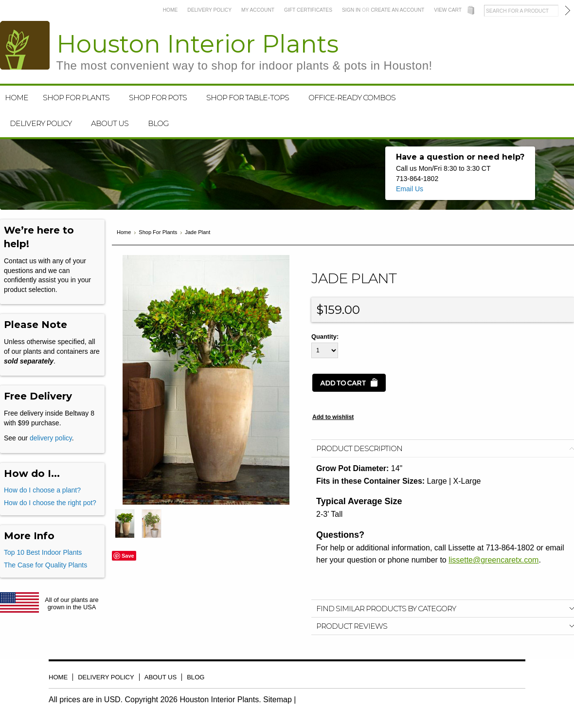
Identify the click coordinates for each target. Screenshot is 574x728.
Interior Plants (244, 51)
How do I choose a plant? (42, 490)
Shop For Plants (76, 98)
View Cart (448, 10)
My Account (258, 10)
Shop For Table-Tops (248, 98)
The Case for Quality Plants (45, 565)
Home (170, 10)
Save (128, 556)
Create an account (397, 10)
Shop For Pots (158, 98)
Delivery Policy (209, 10)
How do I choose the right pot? (50, 503)
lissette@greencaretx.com (493, 560)
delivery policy (51, 438)
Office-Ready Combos (352, 98)
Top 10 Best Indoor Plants (43, 552)
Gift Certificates (308, 10)
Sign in (351, 10)
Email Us (410, 189)
